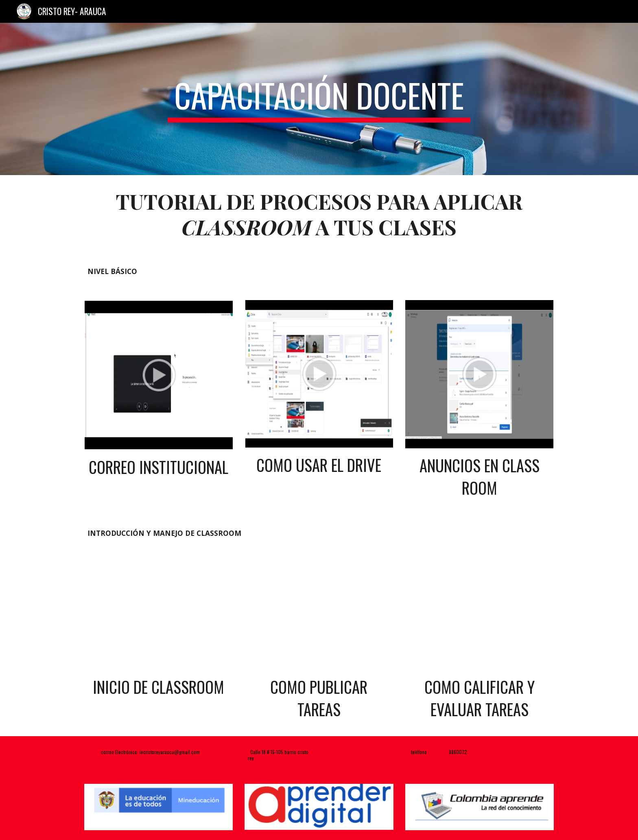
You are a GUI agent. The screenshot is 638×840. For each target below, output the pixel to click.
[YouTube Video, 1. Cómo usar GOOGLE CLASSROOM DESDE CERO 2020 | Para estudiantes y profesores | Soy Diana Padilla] (158, 616)
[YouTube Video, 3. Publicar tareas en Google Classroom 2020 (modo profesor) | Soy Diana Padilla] (319, 616)
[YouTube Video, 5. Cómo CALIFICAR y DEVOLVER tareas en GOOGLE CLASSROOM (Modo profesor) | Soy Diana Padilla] (480, 616)
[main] (319, 99)
